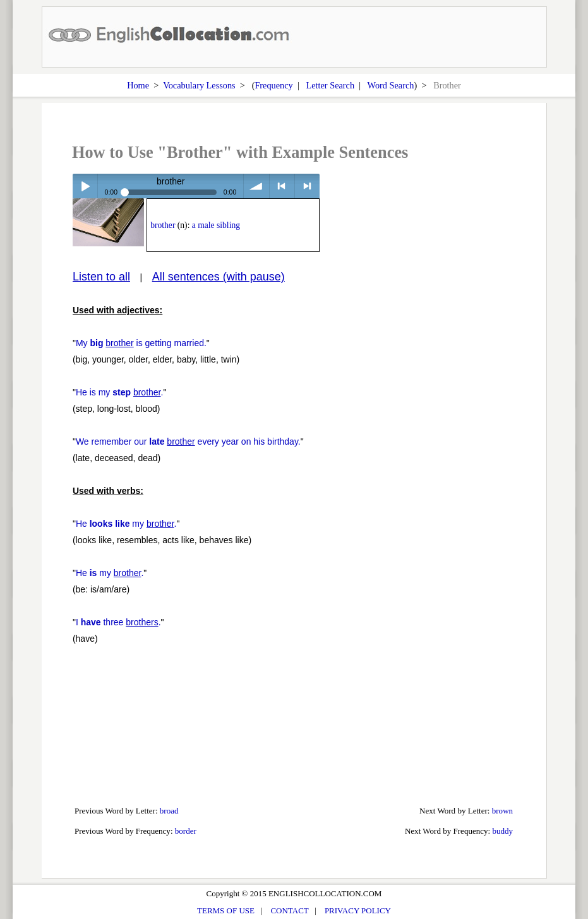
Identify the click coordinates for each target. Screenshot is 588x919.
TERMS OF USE (226, 910)
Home (138, 85)
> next (307, 186)
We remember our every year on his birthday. (188, 441)
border (186, 831)
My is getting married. (141, 343)
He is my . (120, 392)
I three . (118, 622)
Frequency (273, 85)
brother (163, 225)
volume (256, 186)
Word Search (391, 85)
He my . (126, 524)
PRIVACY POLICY (358, 910)
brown (502, 811)
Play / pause (85, 186)
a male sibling (216, 225)
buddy (502, 831)
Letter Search (330, 85)
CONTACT (289, 910)
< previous (282, 186)
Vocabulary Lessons (199, 85)
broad (169, 811)
